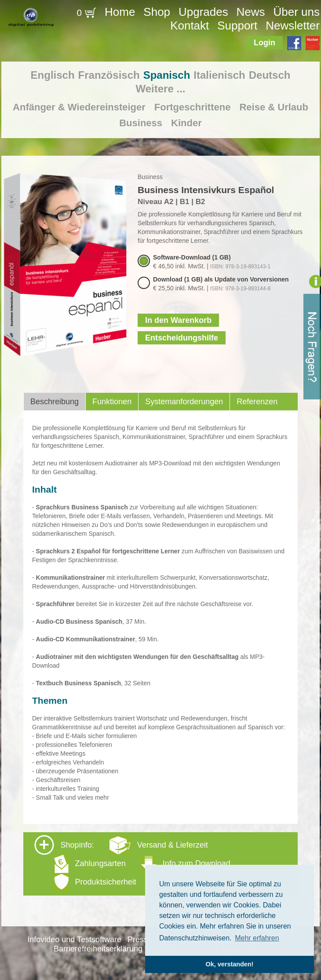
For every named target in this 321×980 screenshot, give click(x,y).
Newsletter (293, 26)
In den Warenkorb (178, 320)
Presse (140, 940)
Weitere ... (161, 89)
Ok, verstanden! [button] (230, 964)
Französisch (109, 75)
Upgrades (203, 12)
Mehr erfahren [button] (257, 938)
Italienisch (219, 75)
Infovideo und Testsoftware (74, 940)
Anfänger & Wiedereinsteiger (79, 107)
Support (237, 26)
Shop (157, 12)
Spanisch (167, 75)
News (251, 12)
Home (120, 12)
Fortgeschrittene (193, 107)
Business (141, 123)
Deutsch (270, 75)
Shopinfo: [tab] (132, 863)
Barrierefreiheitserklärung (98, 949)
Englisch (53, 75)
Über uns (296, 12)
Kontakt (190, 26)
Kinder (186, 123)
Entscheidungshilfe (182, 338)
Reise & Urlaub (274, 107)
